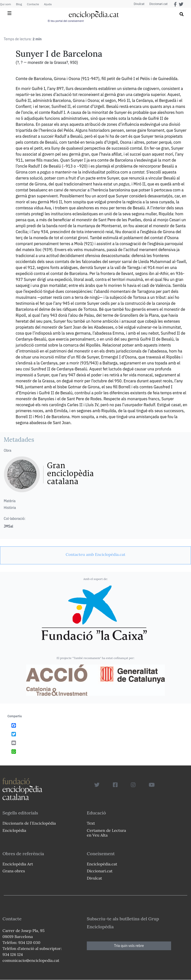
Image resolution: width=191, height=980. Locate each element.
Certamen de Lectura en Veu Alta (106, 833)
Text (91, 823)
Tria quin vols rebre (129, 946)
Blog (19, 4)
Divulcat (139, 4)
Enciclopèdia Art (18, 864)
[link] (95, 554)
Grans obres (14, 871)
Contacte (33, 4)
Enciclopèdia (14, 830)
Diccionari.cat (158, 4)
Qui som (5, 4)
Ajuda (48, 4)
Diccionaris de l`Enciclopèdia (29, 823)
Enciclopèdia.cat (102, 864)
